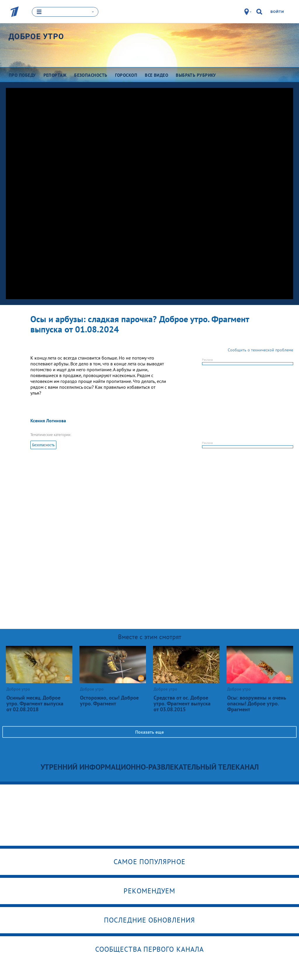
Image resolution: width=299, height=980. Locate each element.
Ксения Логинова (48, 420)
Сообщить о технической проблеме (260, 350)
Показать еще (149, 732)
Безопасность (43, 445)
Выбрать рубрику (196, 75)
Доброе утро (36, 36)
